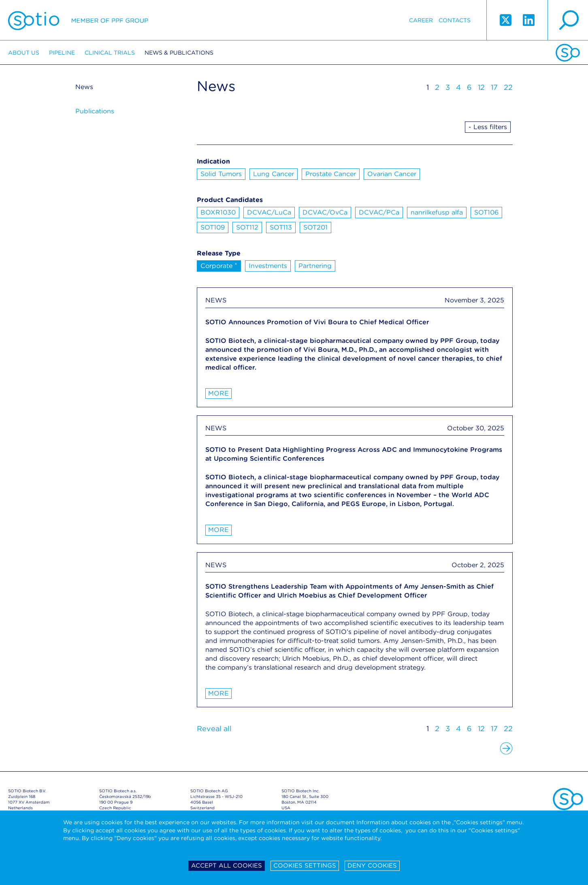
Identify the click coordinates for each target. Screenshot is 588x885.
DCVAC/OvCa (325, 212)
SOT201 (315, 227)
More (218, 393)
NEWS (216, 300)
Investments (268, 266)
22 (508, 87)
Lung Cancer (274, 174)
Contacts (455, 20)
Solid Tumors (221, 174)
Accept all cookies (227, 866)
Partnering (315, 266)
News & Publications (179, 53)
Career (421, 20)
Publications (95, 111)
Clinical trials (110, 53)
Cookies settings (305, 866)
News (84, 87)
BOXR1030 (218, 212)
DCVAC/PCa (379, 212)
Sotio (78, 20)
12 (481, 87)
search (568, 20)
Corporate (219, 265)
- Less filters (488, 127)
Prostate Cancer (331, 174)
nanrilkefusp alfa (437, 212)
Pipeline (62, 53)
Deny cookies (372, 866)
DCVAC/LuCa (269, 212)
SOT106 (486, 212)
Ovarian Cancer (392, 174)
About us (24, 53)
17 (494, 87)
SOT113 (281, 227)
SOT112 (247, 227)
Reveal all (214, 729)
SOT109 (213, 227)
